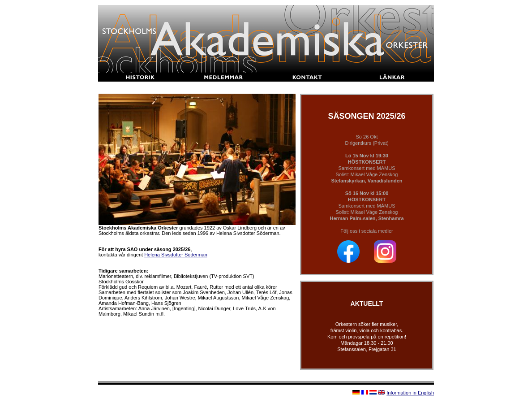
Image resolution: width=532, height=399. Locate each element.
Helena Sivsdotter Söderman (176, 255)
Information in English (410, 393)
